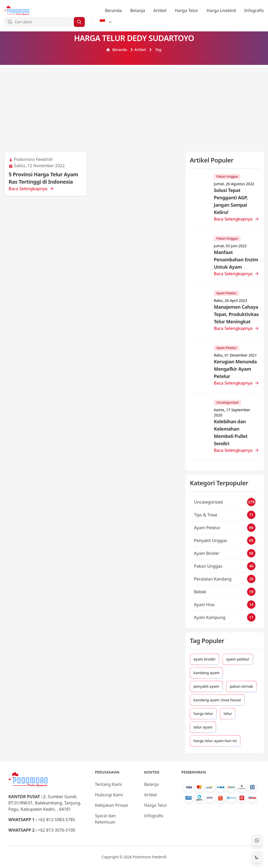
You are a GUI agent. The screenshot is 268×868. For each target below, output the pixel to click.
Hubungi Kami (109, 795)
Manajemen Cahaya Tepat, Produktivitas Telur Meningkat (236, 314)
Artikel (160, 10)
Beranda (113, 10)
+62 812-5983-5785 (57, 820)
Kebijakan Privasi (112, 805)
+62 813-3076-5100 (57, 830)
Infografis (254, 10)
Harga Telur (186, 10)
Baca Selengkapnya (31, 189)
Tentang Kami (108, 784)
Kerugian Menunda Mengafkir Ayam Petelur (235, 369)
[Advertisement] (134, 104)
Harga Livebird (221, 10)
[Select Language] (106, 22)
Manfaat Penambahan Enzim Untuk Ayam (236, 260)
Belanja (138, 10)
